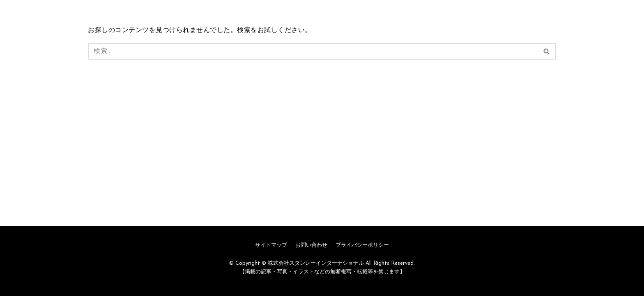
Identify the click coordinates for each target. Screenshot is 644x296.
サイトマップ (271, 245)
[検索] (313, 51)
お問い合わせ (311, 245)
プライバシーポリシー (362, 245)
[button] (546, 51)
